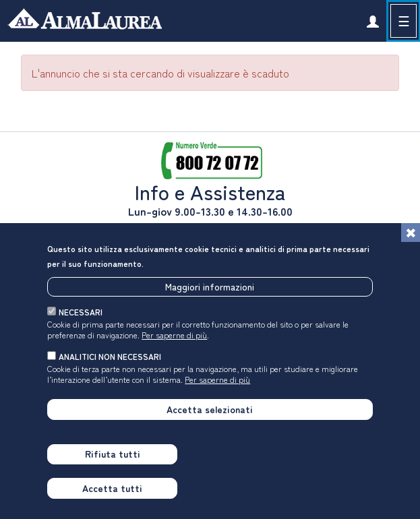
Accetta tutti (112, 488)
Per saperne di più (174, 335)
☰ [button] (404, 21)
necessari (81, 312)
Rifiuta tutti (113, 454)
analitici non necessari (110, 356)
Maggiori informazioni (210, 286)
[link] (372, 21)
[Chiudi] (411, 233)
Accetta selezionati (210, 409)
